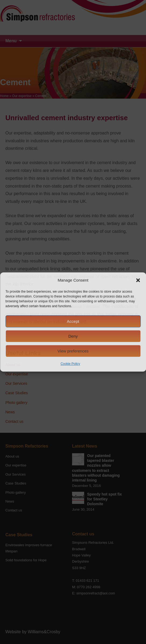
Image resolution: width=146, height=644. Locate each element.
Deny (73, 336)
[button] (138, 280)
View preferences (73, 351)
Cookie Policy (70, 364)
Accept (73, 321)
